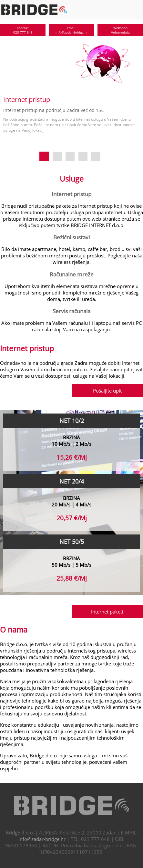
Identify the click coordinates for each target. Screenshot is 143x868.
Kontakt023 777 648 (23, 30)
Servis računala (71, 311)
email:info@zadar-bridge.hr (72, 30)
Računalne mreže (72, 274)
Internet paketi (107, 612)
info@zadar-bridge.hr (42, 839)
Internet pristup (71, 194)
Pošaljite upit (107, 391)
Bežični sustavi (71, 237)
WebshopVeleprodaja (120, 30)
